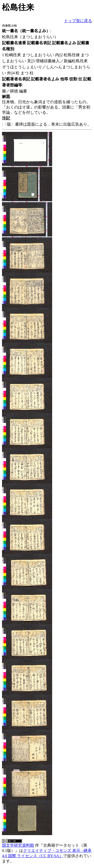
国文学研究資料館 (18, 845)
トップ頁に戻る (78, 21)
